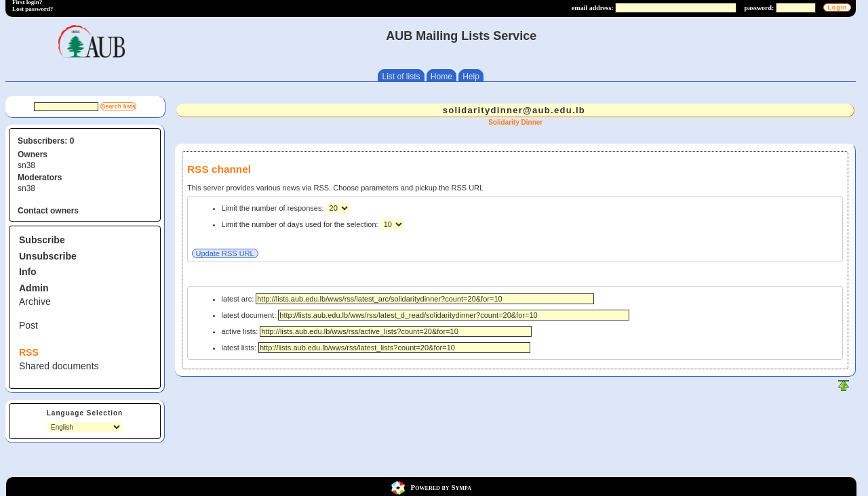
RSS (29, 352)
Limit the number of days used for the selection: (301, 224)
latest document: (426, 315)
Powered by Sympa (441, 487)
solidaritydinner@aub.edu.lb (514, 110)
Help (471, 77)
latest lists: (376, 348)
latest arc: (408, 299)
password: (759, 8)
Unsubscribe (48, 256)
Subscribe (42, 240)
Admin (34, 288)
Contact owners (48, 211)
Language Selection (85, 413)
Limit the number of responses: (274, 208)
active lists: (377, 331)
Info (28, 272)
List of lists (401, 77)
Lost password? (33, 9)
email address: (593, 8)
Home (441, 77)
